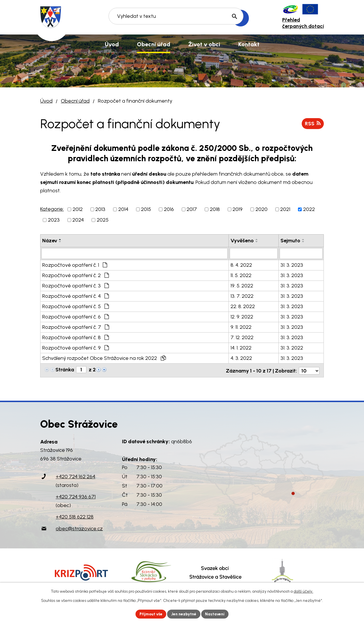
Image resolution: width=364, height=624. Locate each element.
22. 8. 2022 (243, 306)
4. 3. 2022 (241, 358)
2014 (123, 209)
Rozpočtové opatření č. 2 (75, 275)
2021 (285, 209)
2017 (192, 209)
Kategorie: (52, 209)
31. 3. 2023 (292, 265)
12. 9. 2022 (242, 317)
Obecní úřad (75, 101)
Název (50, 241)
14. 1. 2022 (241, 348)
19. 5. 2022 (242, 286)
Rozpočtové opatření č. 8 (75, 337)
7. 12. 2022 (242, 337)
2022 (309, 209)
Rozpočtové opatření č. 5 (75, 306)
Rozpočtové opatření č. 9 (75, 348)
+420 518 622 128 (75, 516)
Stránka (65, 370)
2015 (146, 209)
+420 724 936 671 (76, 496)
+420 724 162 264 (75, 476)
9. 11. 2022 (241, 327)
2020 (262, 209)
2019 (238, 209)
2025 (103, 220)
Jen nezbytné (184, 614)
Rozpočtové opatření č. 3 (75, 286)
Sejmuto (290, 241)
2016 (169, 209)
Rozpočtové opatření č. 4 (75, 296)
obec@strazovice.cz (79, 527)
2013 (100, 209)
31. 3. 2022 (292, 348)
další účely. (303, 591)
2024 (78, 220)
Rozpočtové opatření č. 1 (75, 265)
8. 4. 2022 (241, 265)
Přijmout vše (150, 614)
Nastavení (216, 614)
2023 (54, 220)
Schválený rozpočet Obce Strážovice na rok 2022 (104, 358)
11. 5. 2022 (241, 275)
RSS (313, 123)
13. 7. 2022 (242, 296)
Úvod (46, 101)
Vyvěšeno (242, 241)
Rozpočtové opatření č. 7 (76, 327)
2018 (215, 209)
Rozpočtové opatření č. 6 (75, 317)
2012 (78, 209)
